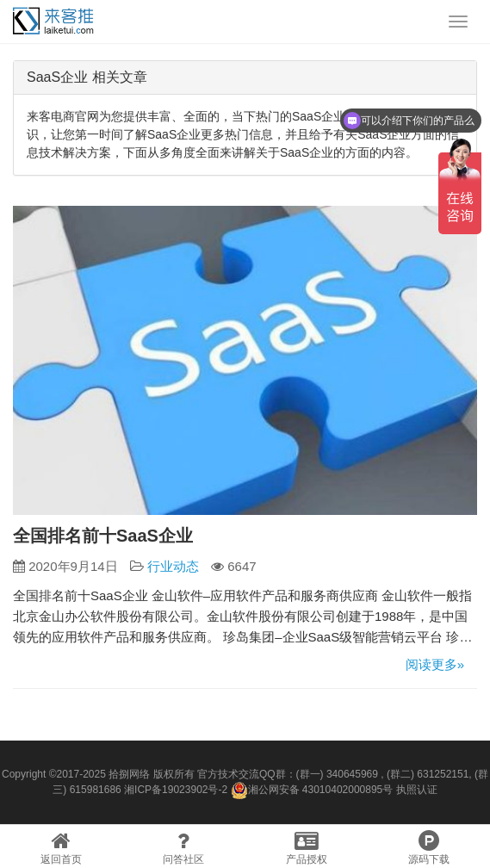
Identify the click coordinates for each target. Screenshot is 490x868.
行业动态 (173, 566)
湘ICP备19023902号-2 (176, 790)
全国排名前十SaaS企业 (103, 536)
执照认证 (417, 790)
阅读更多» (435, 664)
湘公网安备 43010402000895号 (312, 790)
